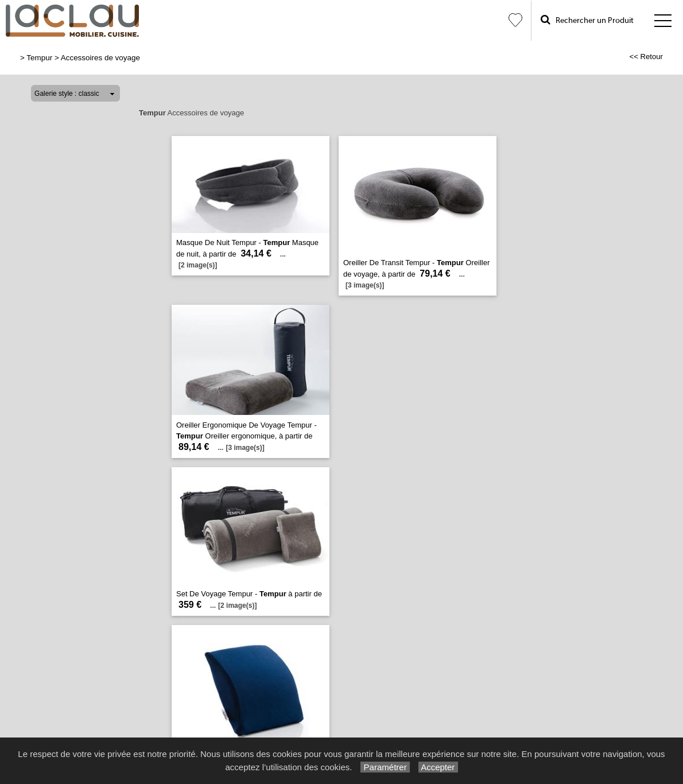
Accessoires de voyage (100, 58)
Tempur (39, 58)
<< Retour (646, 57)
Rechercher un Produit (587, 20)
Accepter (438, 767)
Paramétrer (385, 767)
